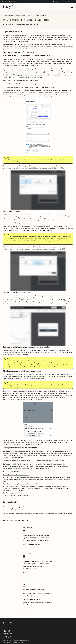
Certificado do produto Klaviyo (13, 493)
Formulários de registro (20, 15)
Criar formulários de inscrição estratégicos (16, 495)
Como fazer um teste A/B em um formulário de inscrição (20, 484)
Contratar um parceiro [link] (30, 573)
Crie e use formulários (42, 15)
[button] (38, 127)
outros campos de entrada (25, 230)
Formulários (31, 15)
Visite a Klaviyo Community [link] (31, 544)
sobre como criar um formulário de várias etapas (21, 49)
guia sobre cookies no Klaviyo (26, 387)
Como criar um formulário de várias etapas (16, 475)
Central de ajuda (7, 15)
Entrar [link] (25, 609)
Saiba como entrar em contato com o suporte (58, 514)
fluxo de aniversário (58, 249)
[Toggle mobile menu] (72, 7)
